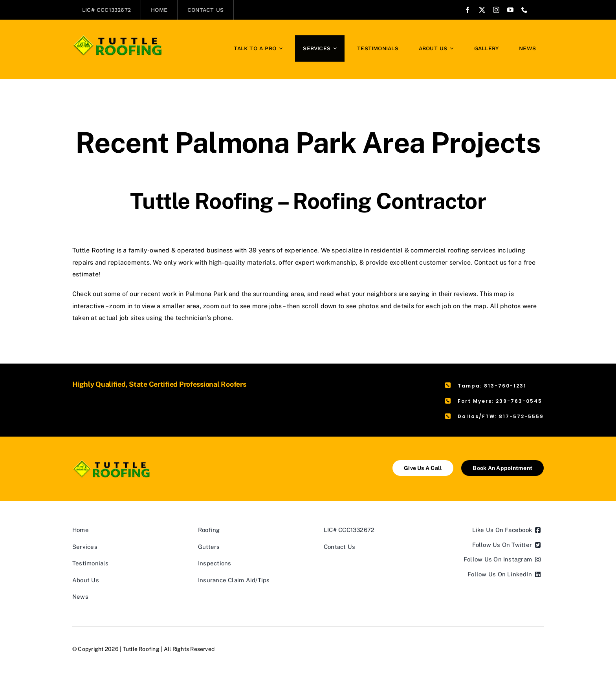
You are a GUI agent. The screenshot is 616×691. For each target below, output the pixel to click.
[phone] (524, 10)
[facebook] (467, 10)
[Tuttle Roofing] (118, 38)
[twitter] (482, 10)
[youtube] (510, 10)
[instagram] (496, 10)
